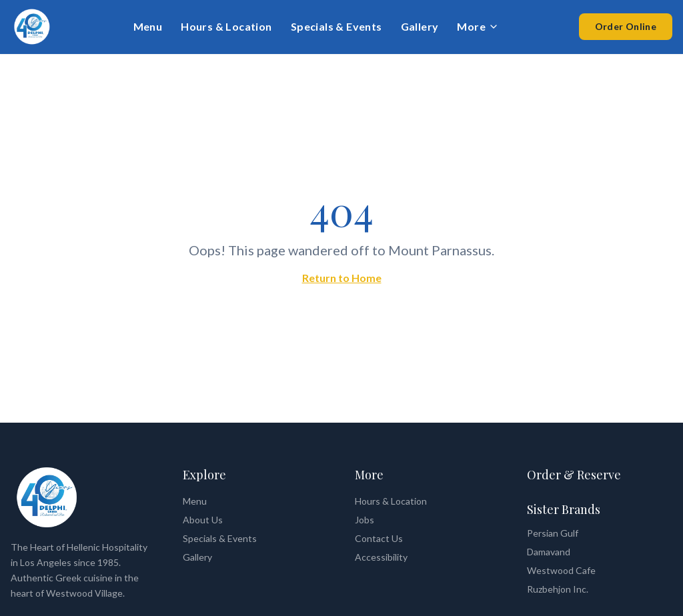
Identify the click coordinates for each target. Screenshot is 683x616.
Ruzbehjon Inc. (558, 589)
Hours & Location (226, 26)
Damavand (549, 552)
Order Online (626, 26)
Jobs (365, 520)
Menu (148, 26)
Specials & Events (336, 26)
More (478, 26)
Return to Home (342, 278)
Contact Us (379, 538)
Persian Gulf (553, 533)
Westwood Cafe (561, 570)
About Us (203, 520)
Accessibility (381, 557)
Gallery (420, 26)
